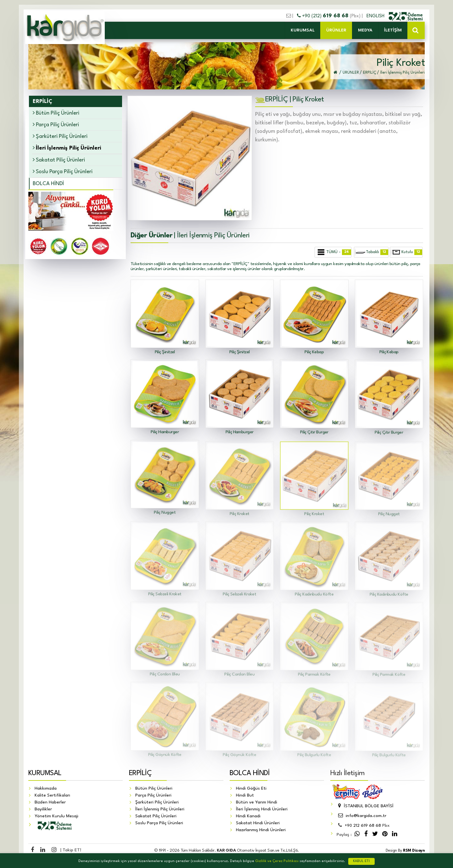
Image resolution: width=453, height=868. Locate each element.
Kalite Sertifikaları (52, 795)
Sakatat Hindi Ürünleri (258, 823)
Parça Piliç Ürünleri (56, 125)
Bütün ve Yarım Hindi (257, 802)
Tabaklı (371, 252)
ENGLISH (376, 16)
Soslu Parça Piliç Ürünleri (63, 171)
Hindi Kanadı (248, 816)
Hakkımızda (46, 788)
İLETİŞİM (393, 30)
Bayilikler (43, 809)
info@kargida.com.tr (361, 816)
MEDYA (365, 30)
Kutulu (406, 252)
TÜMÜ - (333, 252)
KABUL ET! (361, 861)
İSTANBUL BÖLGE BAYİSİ (365, 806)
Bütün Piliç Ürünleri (56, 113)
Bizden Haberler (50, 802)
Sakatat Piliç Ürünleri (59, 160)
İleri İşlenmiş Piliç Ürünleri (160, 809)
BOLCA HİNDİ (48, 184)
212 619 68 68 (363, 825)
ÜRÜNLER (336, 30)
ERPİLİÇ (140, 773)
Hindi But (245, 795)
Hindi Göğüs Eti (251, 788)
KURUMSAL (303, 30)
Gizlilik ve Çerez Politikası (277, 861)
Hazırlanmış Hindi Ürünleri (261, 830)
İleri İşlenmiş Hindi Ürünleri (262, 809)
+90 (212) (323, 16)
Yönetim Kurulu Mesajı (56, 816)
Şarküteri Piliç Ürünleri (60, 136)
